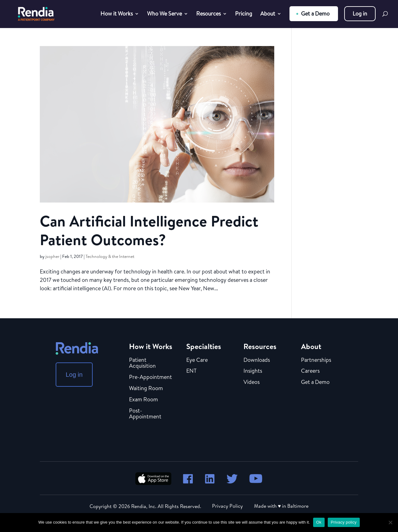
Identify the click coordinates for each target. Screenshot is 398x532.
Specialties (204, 346)
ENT (191, 371)
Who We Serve (164, 14)
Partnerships (316, 360)
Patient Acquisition (142, 363)
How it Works (117, 14)
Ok (319, 522)
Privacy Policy (227, 506)
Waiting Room (146, 389)
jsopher (52, 256)
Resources (208, 14)
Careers (310, 371)
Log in (360, 14)
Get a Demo (315, 14)
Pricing (244, 14)
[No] (390, 522)
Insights (253, 371)
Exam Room (143, 400)
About (268, 14)
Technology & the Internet (110, 256)
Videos (252, 382)
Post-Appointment (145, 414)
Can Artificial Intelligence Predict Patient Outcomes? (149, 230)
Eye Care (197, 360)
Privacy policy (344, 522)
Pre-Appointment (150, 377)
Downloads (257, 360)
